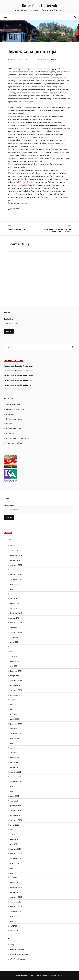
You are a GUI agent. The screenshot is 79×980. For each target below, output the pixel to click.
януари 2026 (15, 560)
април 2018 (14, 931)
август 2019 (15, 863)
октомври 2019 (16, 854)
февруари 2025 (16, 613)
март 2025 (14, 608)
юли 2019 (14, 868)
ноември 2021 (15, 772)
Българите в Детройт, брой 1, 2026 (18, 380)
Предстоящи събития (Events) (18, 438)
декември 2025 (16, 565)
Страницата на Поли (14, 443)
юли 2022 (14, 743)
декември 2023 (16, 680)
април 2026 (14, 546)
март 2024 (14, 666)
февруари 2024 (16, 671)
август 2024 (15, 642)
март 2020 (14, 844)
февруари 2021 (16, 806)
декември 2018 (16, 897)
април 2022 (14, 757)
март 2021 (14, 801)
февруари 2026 (16, 555)
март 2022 (14, 762)
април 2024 (14, 661)
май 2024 (14, 656)
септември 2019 (16, 859)
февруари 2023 (16, 724)
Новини (9, 424)
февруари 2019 (16, 887)
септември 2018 (16, 912)
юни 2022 (14, 748)
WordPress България (18, 959)
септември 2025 (16, 579)
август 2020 (15, 825)
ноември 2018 (15, 902)
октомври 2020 (16, 820)
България (10, 414)
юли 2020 (14, 830)
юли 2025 (14, 589)
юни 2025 (14, 594)
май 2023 (14, 714)
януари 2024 (15, 676)
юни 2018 (14, 921)
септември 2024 (16, 637)
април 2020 (14, 839)
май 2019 (14, 878)
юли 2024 (14, 647)
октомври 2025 (16, 575)
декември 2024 (16, 623)
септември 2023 (16, 695)
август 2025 (15, 584)
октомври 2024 (16, 632)
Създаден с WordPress (25, 976)
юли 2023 (14, 705)
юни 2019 (14, 873)
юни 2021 (14, 791)
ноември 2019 (15, 849)
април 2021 (14, 796)
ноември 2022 (15, 729)
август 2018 (15, 916)
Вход (12, 945)
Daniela (32, 59)
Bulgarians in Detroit (39, 5)
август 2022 (15, 738)
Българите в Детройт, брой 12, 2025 (19, 385)
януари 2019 (15, 892)
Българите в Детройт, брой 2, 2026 (18, 375)
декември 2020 (16, 810)
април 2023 (14, 719)
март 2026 (14, 551)
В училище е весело (14, 419)
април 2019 (14, 883)
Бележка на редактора (49, 59)
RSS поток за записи (18, 949)
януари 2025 (15, 618)
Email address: (9, 319)
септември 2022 (16, 733)
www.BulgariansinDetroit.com (25, 182)
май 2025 (14, 599)
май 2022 (14, 753)
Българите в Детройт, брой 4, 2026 (18, 366)
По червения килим (14, 429)
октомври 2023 (16, 690)
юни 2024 (14, 652)
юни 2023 (14, 709)
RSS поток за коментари (19, 954)
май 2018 (14, 926)
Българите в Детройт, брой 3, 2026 (18, 371)
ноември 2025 (15, 570)
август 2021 (15, 786)
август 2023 (15, 700)
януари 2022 (15, 767)
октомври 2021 (16, 777)
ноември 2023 (15, 685)
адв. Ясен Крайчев (13, 404)
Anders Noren (57, 976)
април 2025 (14, 604)
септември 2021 (16, 782)
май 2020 (14, 834)
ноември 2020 (15, 815)
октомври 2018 (16, 907)
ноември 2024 (15, 628)
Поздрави (10, 433)
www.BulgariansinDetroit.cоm (19, 78)
